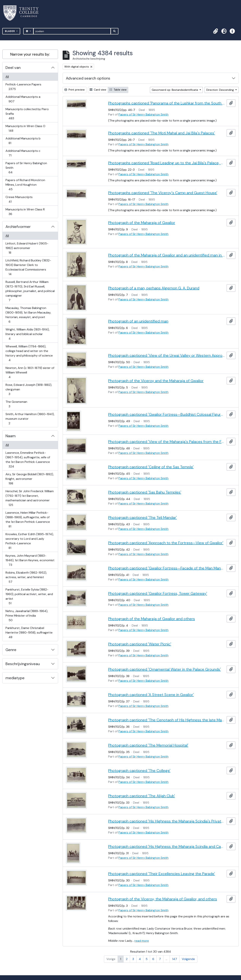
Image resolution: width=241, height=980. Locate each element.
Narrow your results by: (30, 54)
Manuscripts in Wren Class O (25, 128)
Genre (11, 650)
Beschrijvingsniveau (23, 664)
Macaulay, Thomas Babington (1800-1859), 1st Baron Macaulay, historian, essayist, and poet (28, 315)
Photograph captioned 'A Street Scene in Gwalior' (151, 695)
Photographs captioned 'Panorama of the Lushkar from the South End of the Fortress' (167, 103)
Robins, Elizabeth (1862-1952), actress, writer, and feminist (26, 577)
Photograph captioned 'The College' (139, 771)
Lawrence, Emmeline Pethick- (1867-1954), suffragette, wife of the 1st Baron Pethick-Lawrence (28, 460)
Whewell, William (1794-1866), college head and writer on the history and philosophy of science (29, 353)
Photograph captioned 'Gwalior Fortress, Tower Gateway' (158, 593)
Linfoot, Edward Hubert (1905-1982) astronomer (27, 248)
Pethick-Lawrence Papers (23, 87)
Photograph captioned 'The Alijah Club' (142, 796)
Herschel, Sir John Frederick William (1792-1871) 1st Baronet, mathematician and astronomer (30, 498)
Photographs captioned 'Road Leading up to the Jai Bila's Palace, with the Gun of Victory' (167, 163)
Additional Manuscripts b (23, 141)
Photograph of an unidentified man (138, 321)
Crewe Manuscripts (19, 199)
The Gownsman (16, 404)
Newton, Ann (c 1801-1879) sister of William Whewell (30, 372)
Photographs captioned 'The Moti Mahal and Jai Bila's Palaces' (162, 133)
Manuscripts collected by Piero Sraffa (27, 114)
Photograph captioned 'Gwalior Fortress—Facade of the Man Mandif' (167, 568)
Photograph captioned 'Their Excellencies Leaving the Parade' (162, 874)
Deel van (13, 68)
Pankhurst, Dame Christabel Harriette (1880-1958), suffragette (29, 633)
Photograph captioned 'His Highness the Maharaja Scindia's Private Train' (167, 821)
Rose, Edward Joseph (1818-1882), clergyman (29, 389)
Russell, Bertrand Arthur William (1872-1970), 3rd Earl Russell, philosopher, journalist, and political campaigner (30, 291)
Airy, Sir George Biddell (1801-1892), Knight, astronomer (30, 479)
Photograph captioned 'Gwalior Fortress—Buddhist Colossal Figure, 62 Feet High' (167, 414)
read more (142, 941)
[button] (215, 31)
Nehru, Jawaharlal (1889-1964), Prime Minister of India (27, 616)
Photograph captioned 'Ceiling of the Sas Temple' (151, 467)
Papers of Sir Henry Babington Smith (26, 168)
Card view (98, 90)
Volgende (188, 959)
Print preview (75, 90)
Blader (10, 31)
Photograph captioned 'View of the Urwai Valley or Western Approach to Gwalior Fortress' (167, 355)
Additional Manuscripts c (23, 153)
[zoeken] (72, 31)
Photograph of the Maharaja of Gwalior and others (152, 619)
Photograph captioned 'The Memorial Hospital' (148, 745)
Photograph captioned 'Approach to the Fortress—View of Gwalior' (166, 543)
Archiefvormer (18, 227)
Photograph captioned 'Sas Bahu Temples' (145, 492)
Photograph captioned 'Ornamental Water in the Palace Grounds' (164, 669)
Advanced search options (88, 78)
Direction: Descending (220, 90)
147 (175, 959)
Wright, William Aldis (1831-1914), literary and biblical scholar (27, 334)
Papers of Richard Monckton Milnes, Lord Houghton (25, 185)
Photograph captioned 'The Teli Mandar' (142, 517)
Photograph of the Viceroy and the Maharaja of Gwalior (156, 381)
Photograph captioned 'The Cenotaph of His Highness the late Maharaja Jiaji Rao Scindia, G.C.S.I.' (167, 720)
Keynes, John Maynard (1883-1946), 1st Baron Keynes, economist (30, 560)
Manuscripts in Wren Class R (25, 212)
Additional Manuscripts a (23, 99)
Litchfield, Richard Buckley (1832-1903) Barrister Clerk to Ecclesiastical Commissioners (28, 267)
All (7, 77)
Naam (11, 436)
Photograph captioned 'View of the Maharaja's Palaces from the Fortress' (167, 442)
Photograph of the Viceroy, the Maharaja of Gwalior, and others (163, 899)
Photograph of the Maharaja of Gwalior (142, 223)
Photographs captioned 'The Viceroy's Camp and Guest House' (163, 193)
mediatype (15, 678)
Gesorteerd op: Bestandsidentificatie (175, 90)
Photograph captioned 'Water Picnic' (140, 644)
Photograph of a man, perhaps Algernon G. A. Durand (154, 288)
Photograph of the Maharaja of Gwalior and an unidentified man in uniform (167, 255)
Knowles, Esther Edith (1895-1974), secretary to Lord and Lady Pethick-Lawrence (30, 541)
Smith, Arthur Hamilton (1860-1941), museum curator (30, 419)
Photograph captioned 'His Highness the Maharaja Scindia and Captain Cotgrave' (167, 846)
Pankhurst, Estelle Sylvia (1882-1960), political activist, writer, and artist (29, 596)
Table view (118, 90)
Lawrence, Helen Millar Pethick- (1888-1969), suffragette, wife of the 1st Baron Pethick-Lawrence (28, 519)
